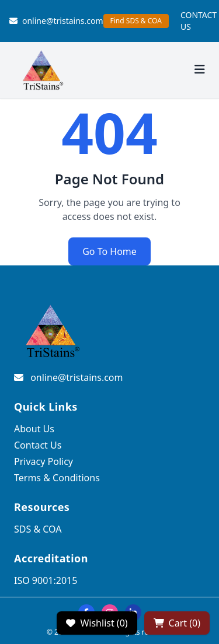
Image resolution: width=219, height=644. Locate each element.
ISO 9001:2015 (46, 580)
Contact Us (38, 445)
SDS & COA (38, 529)
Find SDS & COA (136, 21)
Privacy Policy (44, 461)
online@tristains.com (56, 21)
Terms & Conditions (57, 478)
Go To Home (109, 251)
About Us (34, 429)
